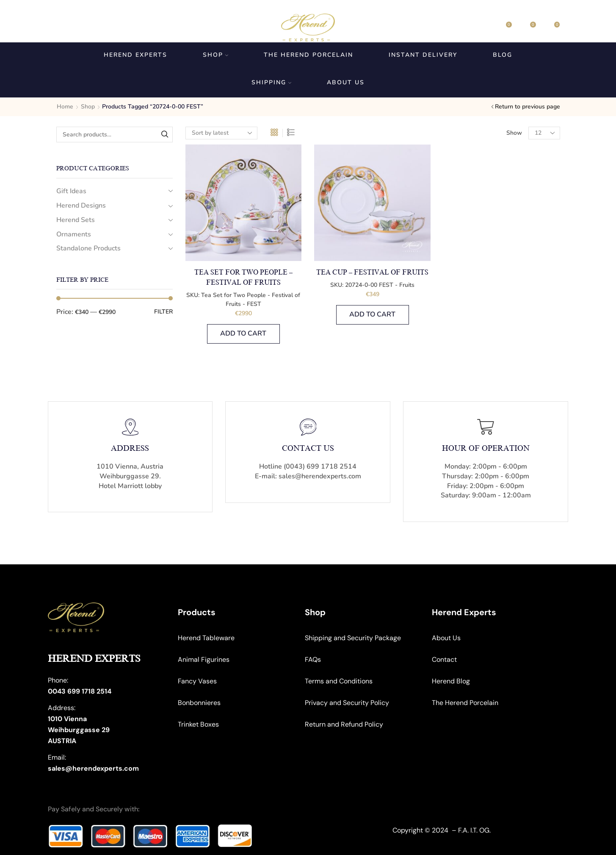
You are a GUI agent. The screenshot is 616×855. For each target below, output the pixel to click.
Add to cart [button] (243, 333)
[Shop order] (221, 133)
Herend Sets (76, 220)
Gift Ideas (71, 191)
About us (346, 82)
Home (65, 107)
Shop (215, 55)
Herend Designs (81, 205)
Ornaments (74, 234)
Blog (503, 55)
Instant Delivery (423, 55)
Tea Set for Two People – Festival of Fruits (243, 278)
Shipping (271, 82)
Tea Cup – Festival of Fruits (372, 272)
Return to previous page (528, 107)
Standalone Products (88, 248)
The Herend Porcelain (308, 55)
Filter (163, 312)
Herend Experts (135, 55)
